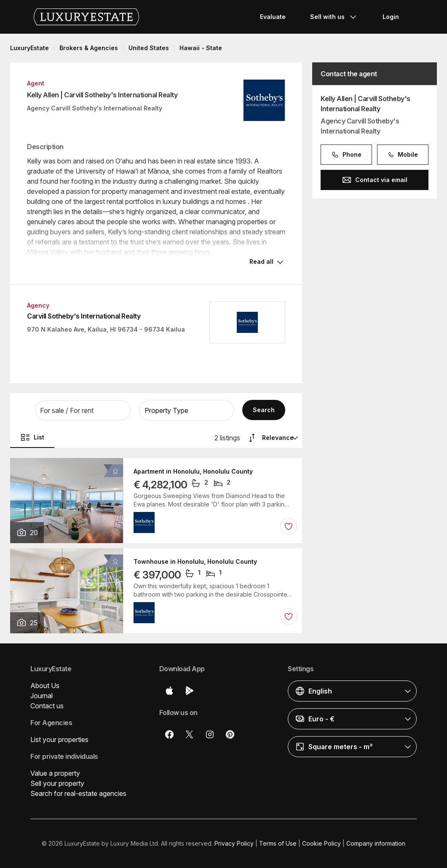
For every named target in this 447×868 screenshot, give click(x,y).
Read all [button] (261, 261)
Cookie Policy (321, 843)
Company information (376, 843)
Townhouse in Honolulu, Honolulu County (195, 562)
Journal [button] (41, 696)
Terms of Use (278, 843)
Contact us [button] (47, 706)
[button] (83, 410)
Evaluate (273, 17)
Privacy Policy (234, 843)
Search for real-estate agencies (78, 793)
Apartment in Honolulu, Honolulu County (193, 472)
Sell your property (57, 783)
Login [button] (391, 17)
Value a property (55, 773)
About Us (45, 686)
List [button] (32, 437)
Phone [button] (346, 155)
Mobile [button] (403, 155)
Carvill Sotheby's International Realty (84, 316)
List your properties (59, 739)
